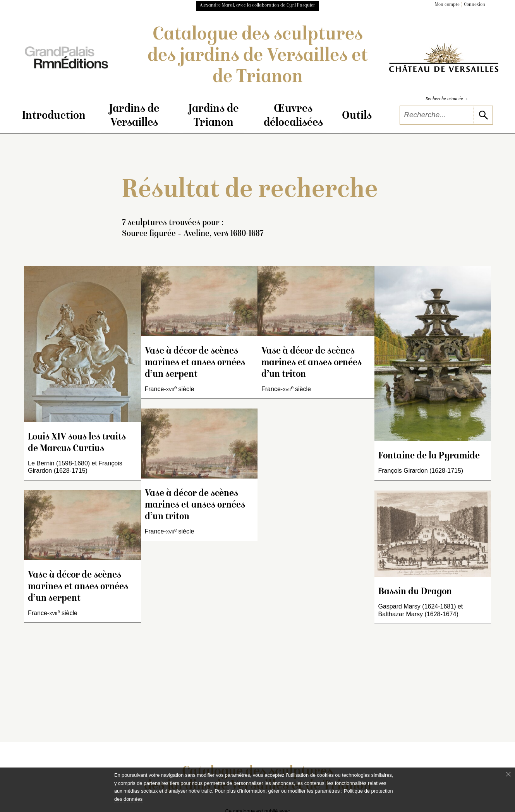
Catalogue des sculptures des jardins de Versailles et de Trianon (258, 56)
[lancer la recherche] (483, 115)
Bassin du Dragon (415, 592)
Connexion (475, 5)
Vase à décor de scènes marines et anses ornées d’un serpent (78, 587)
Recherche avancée (446, 99)
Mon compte (447, 5)
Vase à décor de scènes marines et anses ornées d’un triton (195, 505)
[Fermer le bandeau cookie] (508, 774)
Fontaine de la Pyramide (429, 456)
